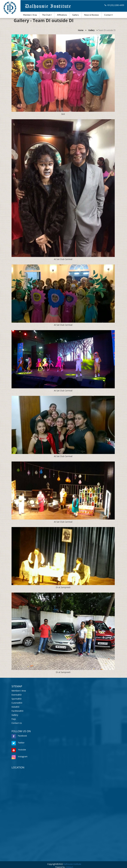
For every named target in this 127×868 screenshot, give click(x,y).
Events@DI (17, 695)
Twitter (18, 743)
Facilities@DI (17, 711)
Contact (109, 15)
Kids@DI (15, 707)
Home (81, 30)
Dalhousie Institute (72, 864)
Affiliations (62, 15)
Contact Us (17, 723)
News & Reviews (91, 15)
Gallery (76, 15)
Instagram (19, 756)
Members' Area (30, 15)
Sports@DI (17, 699)
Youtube (19, 750)
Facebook (19, 736)
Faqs (14, 719)
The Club (47, 15)
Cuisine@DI (17, 703)
